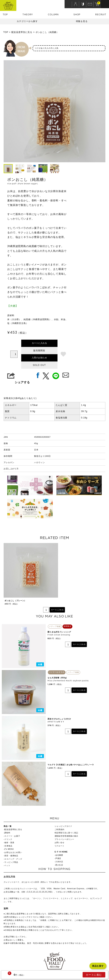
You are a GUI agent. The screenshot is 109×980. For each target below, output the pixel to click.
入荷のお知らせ (39, 358)
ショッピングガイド (63, 826)
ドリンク (8, 839)
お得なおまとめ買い (13, 852)
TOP (5, 15)
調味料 (7, 833)
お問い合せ (59, 843)
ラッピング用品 (11, 862)
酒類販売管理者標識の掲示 (66, 836)
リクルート (59, 846)
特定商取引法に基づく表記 (66, 833)
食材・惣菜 (9, 843)
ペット (7, 865)
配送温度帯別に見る (22, 32)
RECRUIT (101, 15)
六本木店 (59, 862)
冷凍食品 (8, 846)
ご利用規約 (59, 829)
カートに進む (94, 975)
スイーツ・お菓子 (12, 836)
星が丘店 (59, 865)
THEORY (28, 15)
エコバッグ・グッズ (13, 859)
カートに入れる (39, 343)
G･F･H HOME (61, 852)
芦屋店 (58, 858)
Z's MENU (9, 849)
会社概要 (59, 855)
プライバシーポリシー (64, 839)
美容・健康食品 (11, 856)
